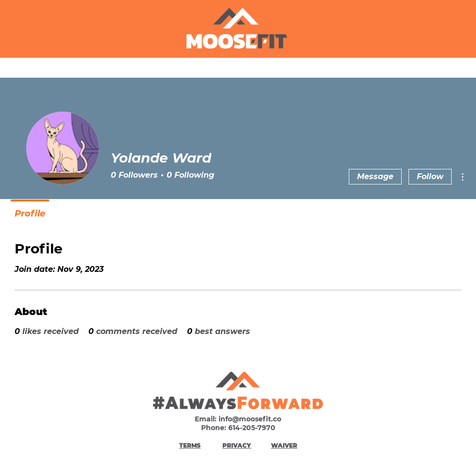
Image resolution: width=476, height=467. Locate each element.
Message (375, 176)
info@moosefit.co (250, 419)
